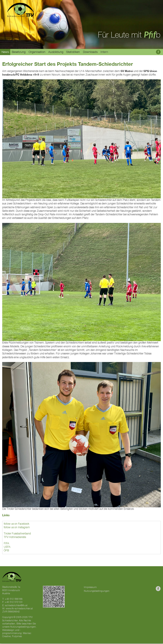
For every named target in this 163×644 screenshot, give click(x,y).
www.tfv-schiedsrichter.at (19, 609)
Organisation (37, 52)
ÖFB (6, 551)
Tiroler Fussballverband (17, 534)
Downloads (90, 52)
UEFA (7, 547)
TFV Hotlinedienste (15, 537)
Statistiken (73, 52)
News (5, 52)
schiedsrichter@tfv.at (16, 606)
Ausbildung (56, 52)
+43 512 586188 (14, 599)
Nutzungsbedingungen (97, 591)
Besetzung (19, 52)
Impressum (90, 587)
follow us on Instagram (17, 528)
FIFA (6, 544)
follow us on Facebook (17, 524)
